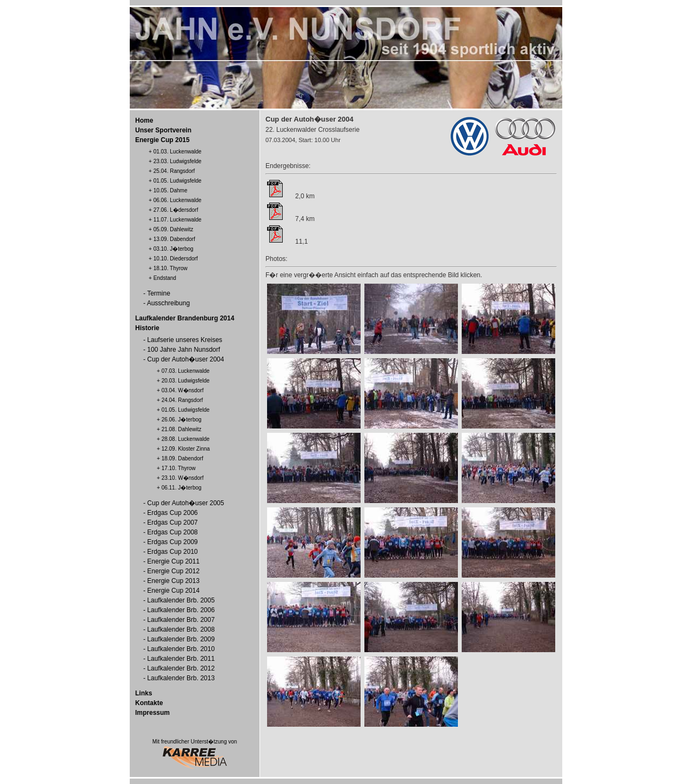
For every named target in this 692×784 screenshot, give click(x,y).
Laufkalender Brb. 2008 (181, 629)
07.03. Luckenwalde (186, 371)
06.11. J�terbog (182, 488)
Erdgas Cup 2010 (172, 552)
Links (144, 693)
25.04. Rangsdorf (174, 171)
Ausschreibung (168, 303)
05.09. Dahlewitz (174, 229)
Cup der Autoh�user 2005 (185, 503)
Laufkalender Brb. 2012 (181, 668)
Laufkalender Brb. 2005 (181, 600)
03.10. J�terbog (174, 249)
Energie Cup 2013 (173, 581)
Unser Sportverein (163, 130)
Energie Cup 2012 (173, 571)
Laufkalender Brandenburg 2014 (185, 318)
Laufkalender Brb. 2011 (181, 659)
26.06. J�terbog (182, 420)
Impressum (152, 713)
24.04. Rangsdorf (182, 400)
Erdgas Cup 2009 (172, 542)
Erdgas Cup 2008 (172, 532)
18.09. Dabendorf (182, 458)
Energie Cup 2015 (162, 140)
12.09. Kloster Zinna (186, 449)
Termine (159, 293)
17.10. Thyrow (179, 468)
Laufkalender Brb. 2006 (181, 610)
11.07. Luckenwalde (178, 220)
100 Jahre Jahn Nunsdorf (184, 350)
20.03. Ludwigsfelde (186, 381)
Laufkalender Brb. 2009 (181, 639)
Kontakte (149, 703)
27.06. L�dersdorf (176, 210)
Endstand (165, 278)
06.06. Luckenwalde (178, 200)
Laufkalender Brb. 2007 (181, 620)
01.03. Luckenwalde (178, 152)
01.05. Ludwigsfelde (178, 181)
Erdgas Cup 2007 (172, 522)
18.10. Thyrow (171, 268)
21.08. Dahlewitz (182, 429)
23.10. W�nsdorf (183, 478)
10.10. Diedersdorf (176, 259)
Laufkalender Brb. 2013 (181, 678)
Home (144, 120)
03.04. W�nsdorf (183, 390)
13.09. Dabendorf (174, 239)
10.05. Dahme (171, 190)
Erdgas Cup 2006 (172, 513)
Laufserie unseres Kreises (185, 340)
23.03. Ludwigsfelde (178, 161)
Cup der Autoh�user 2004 (185, 359)
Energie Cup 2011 (173, 561)
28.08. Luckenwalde (186, 439)
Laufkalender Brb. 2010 (181, 649)
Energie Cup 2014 (173, 591)
